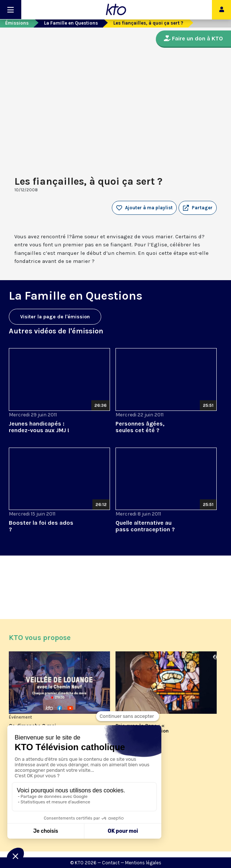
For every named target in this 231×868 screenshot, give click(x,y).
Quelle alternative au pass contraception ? (145, 526)
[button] (198, 208)
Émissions (17, 23)
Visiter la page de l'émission (55, 317)
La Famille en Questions (71, 23)
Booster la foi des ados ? (41, 526)
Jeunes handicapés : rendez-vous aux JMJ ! (39, 427)
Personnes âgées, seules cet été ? (140, 427)
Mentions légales (143, 863)
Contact (111, 863)
